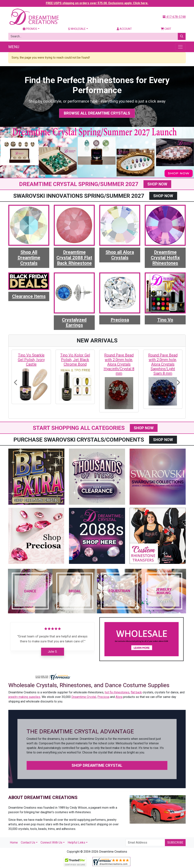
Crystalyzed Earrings (74, 323)
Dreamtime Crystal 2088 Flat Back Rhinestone (74, 258)
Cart (166, 29)
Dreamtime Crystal (84, 697)
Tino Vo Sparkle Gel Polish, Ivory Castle (31, 360)
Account (124, 29)
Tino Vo (165, 320)
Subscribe (175, 842)
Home (14, 842)
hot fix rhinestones (117, 692)
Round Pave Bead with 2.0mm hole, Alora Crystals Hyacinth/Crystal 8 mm (119, 364)
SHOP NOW (157, 184)
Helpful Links (76, 842)
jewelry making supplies (24, 697)
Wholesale (77, 29)
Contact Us (28, 842)
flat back (136, 692)
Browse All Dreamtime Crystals (97, 113)
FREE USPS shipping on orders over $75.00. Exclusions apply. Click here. (97, 3)
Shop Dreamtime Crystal (97, 765)
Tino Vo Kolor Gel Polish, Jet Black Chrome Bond (75, 360)
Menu (14, 47)
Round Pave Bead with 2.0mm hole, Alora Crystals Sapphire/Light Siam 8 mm (163, 364)
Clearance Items (29, 296)
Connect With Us (51, 842)
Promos (30, 29)
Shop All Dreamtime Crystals (29, 258)
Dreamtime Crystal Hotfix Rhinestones (165, 258)
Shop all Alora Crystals (120, 255)
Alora (119, 697)
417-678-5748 (174, 17)
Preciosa (120, 320)
